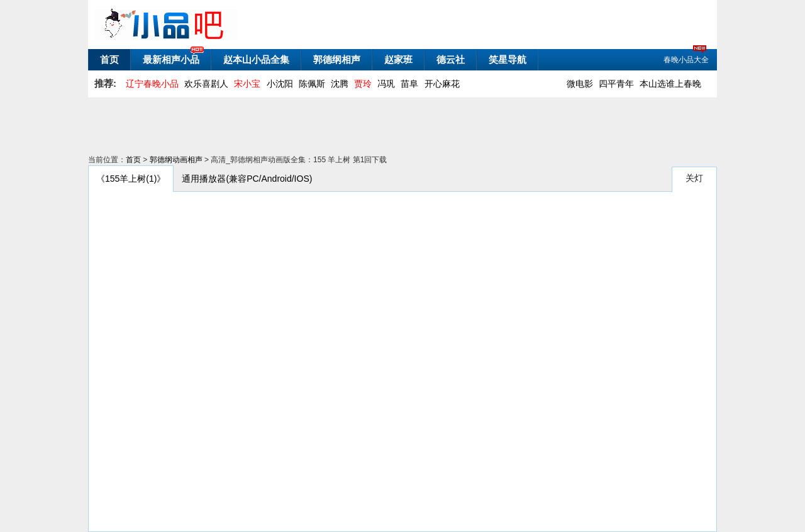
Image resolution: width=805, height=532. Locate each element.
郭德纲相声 (337, 59)
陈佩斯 (312, 84)
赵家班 (398, 59)
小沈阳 (280, 84)
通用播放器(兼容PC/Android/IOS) (247, 179)
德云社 (451, 59)
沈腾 (340, 84)
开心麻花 (442, 84)
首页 (109, 59)
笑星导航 (508, 59)
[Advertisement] (393, 126)
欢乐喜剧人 (206, 84)
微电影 (580, 84)
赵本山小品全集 (256, 59)
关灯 (694, 178)
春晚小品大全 (686, 59)
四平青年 (616, 84)
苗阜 (409, 84)
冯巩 (386, 84)
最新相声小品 (171, 59)
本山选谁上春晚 (670, 84)
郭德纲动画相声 (176, 160)
